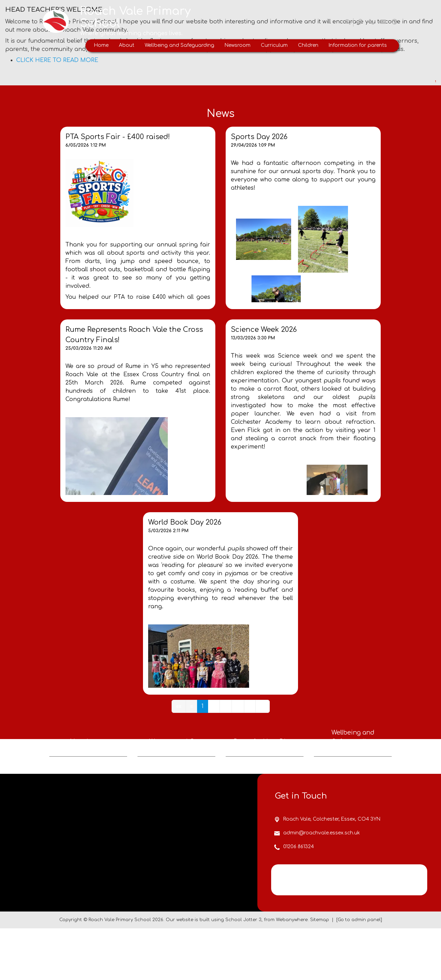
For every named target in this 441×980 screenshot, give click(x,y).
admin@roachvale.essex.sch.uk (322, 884)
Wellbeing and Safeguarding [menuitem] (180, 45)
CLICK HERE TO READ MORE (57, 60)
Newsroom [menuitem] (238, 45)
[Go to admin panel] (359, 971)
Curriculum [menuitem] (274, 45)
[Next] (250, 706)
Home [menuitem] (101, 45)
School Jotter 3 (243, 971)
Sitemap (320, 971)
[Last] (263, 706)
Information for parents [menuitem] (358, 45)
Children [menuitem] (308, 45)
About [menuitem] (127, 45)
